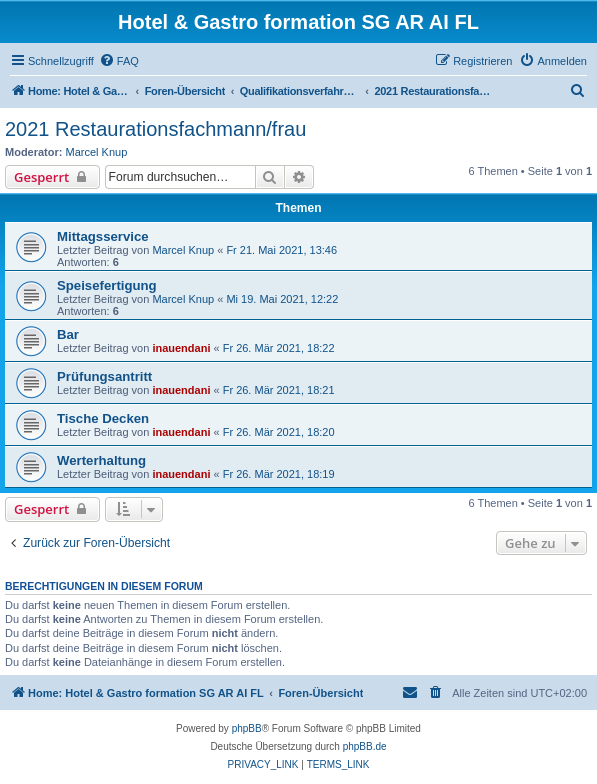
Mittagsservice (103, 236)
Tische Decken (103, 418)
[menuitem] (119, 61)
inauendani (181, 348)
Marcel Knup (97, 152)
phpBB (247, 728)
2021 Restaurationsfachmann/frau (155, 129)
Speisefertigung (107, 285)
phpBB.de (365, 746)
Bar (68, 334)
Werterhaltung (101, 460)
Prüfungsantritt (104, 376)
